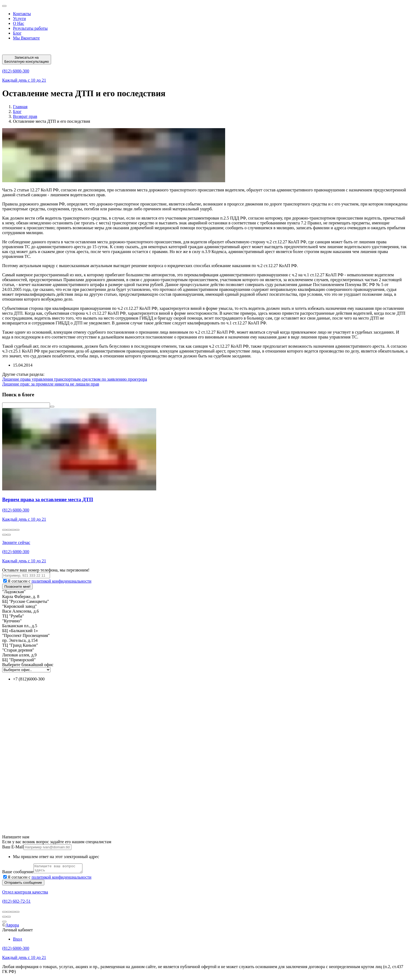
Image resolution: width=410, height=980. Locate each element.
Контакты (22, 14)
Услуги (19, 19)
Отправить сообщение (23, 884)
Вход (18, 941)
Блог (17, 33)
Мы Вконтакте (26, 38)
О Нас (19, 23)
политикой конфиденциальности (62, 581)
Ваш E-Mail (13, 847)
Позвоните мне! (17, 587)
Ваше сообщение (18, 873)
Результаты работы (30, 28)
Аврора (12, 927)
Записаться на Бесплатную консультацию (27, 59)
